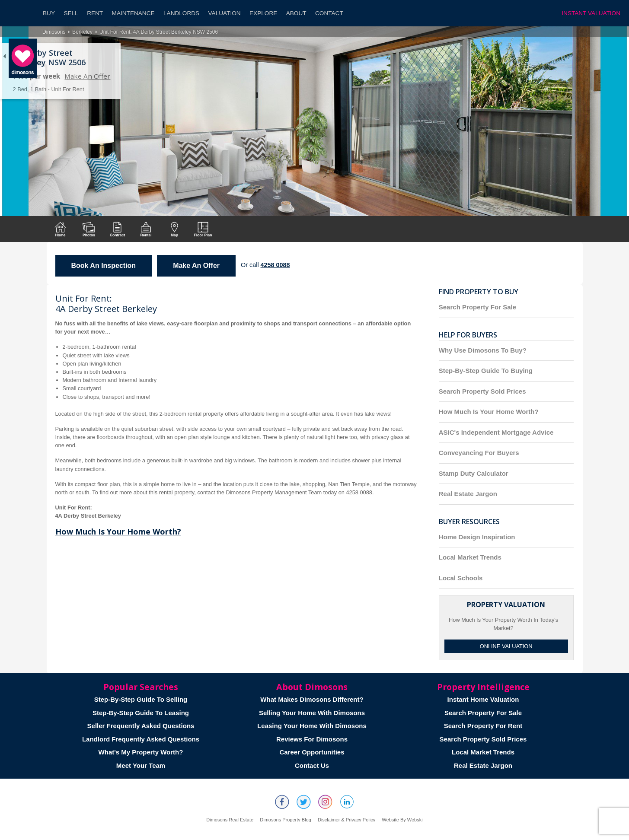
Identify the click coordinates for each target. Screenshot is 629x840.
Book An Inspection (104, 266)
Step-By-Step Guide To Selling (141, 699)
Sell (71, 13)
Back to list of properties (4, 56)
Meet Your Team (141, 765)
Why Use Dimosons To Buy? (483, 350)
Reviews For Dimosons (312, 739)
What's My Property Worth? (141, 752)
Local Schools (461, 578)
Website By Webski (402, 820)
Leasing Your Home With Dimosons (312, 726)
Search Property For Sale (477, 307)
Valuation (225, 13)
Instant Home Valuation (483, 699)
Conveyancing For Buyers (479, 453)
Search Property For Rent (483, 726)
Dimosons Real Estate (230, 820)
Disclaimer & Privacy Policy (346, 820)
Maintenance (133, 13)
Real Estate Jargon (468, 494)
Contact (329, 13)
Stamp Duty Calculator (474, 473)
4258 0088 (275, 265)
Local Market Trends (470, 557)
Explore (263, 13)
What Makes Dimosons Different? (312, 699)
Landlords (181, 13)
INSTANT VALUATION (591, 13)
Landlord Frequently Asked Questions (141, 739)
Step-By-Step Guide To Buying (486, 371)
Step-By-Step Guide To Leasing (141, 713)
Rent (95, 13)
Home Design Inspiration (477, 537)
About (296, 13)
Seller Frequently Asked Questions (141, 726)
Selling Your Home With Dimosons (312, 713)
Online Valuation (506, 646)
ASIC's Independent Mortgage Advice (496, 432)
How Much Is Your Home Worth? (118, 531)
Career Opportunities (312, 752)
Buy (49, 13)
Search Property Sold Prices (482, 391)
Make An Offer (87, 76)
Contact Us (312, 765)
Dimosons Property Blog (286, 820)
